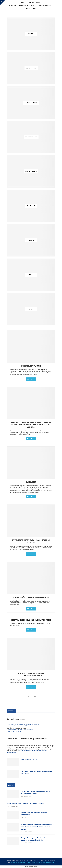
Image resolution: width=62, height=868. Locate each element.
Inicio (22, 3)
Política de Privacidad (34, 863)
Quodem (12, 863)
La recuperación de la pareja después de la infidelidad (36, 773)
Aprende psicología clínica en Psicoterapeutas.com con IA (31, 674)
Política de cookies (21, 863)
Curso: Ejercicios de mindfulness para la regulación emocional (35, 792)
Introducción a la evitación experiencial (31, 597)
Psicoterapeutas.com (45, 6)
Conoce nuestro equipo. (14, 731)
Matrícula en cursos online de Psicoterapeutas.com (26, 803)
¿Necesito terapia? (31, 8)
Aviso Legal (45, 863)
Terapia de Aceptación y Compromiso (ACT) (21, 6)
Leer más (31, 379)
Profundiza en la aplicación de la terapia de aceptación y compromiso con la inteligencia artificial (31, 425)
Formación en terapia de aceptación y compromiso (35, 813)
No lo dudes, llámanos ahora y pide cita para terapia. (23, 725)
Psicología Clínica (34, 3)
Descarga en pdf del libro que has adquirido (31, 620)
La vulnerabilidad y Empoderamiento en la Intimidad (31, 541)
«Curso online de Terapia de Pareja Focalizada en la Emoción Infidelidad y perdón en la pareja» (38, 827)
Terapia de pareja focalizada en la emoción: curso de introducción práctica (37, 839)
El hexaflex (31, 482)
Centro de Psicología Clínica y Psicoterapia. (21, 730)
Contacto (51, 863)
